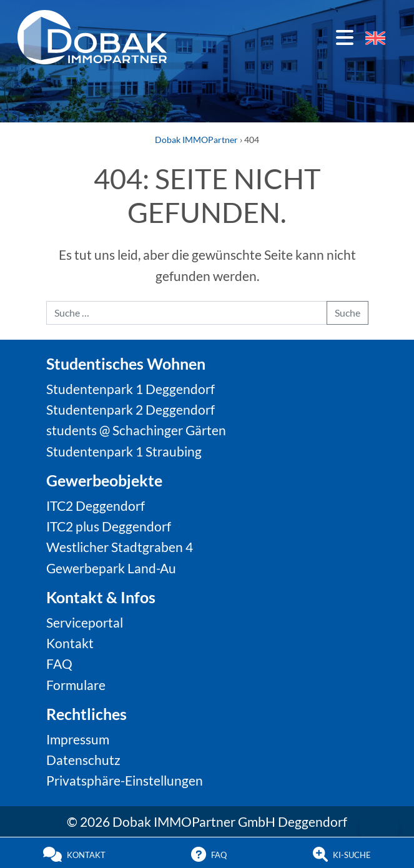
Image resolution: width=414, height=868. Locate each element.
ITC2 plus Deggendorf (109, 526)
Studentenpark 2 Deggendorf (131, 409)
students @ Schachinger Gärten (136, 430)
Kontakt (70, 643)
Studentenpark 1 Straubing (124, 451)
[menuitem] (375, 38)
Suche (347, 313)
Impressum (78, 739)
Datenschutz (83, 760)
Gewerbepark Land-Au (111, 568)
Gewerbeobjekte (104, 480)
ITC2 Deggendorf (96, 506)
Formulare (76, 685)
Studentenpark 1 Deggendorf (131, 389)
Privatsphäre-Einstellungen (125, 780)
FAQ (59, 663)
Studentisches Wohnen (126, 363)
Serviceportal (85, 622)
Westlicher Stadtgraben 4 (120, 547)
